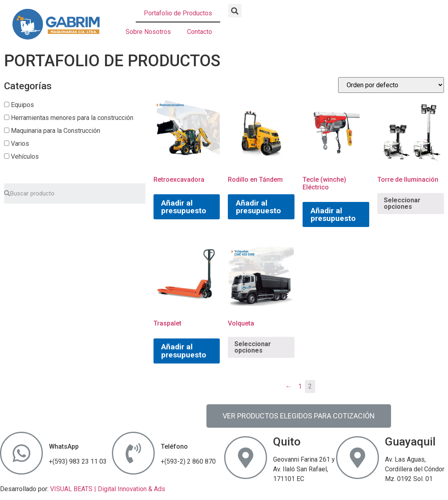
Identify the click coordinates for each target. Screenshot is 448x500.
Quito (287, 442)
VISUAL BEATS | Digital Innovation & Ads (108, 489)
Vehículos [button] (25, 157)
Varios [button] (20, 144)
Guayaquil (410, 442)
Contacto (200, 32)
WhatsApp (64, 446)
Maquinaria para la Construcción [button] (56, 131)
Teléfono (174, 446)
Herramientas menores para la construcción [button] (72, 118)
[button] (235, 11)
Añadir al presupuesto (184, 207)
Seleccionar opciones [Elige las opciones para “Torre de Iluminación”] (402, 203)
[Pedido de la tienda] (391, 85)
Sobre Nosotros (148, 32)
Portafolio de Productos (178, 13)
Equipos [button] (22, 105)
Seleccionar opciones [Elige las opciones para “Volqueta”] (253, 347)
